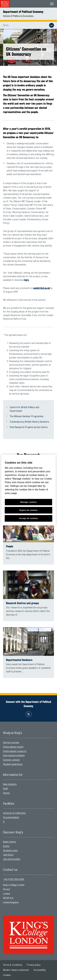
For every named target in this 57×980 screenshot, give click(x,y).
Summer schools (11, 760)
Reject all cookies (28, 510)
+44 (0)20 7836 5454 (14, 879)
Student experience (13, 764)
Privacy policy (34, 965)
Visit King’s (8, 855)
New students (10, 784)
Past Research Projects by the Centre (29, 427)
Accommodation (11, 817)
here (27, 280)
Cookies (7, 975)
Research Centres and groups (22, 603)
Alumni (6, 793)
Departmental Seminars (19, 660)
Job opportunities (12, 859)
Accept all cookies (28, 518)
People (10, 546)
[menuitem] (28, 743)
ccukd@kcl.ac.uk (41, 288)
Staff (5, 789)
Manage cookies (29, 502)
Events (6, 846)
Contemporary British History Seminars (29, 422)
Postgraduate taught (13, 747)
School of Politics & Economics (18, 16)
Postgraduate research (15, 751)
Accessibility (40, 970)
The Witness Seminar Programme (27, 416)
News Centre (10, 842)
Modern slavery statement (16, 970)
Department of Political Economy (23, 12)
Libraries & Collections (14, 813)
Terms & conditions (13, 965)
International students (14, 756)
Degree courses (11, 743)
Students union (10, 851)
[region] (28, 490)
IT (4, 822)
